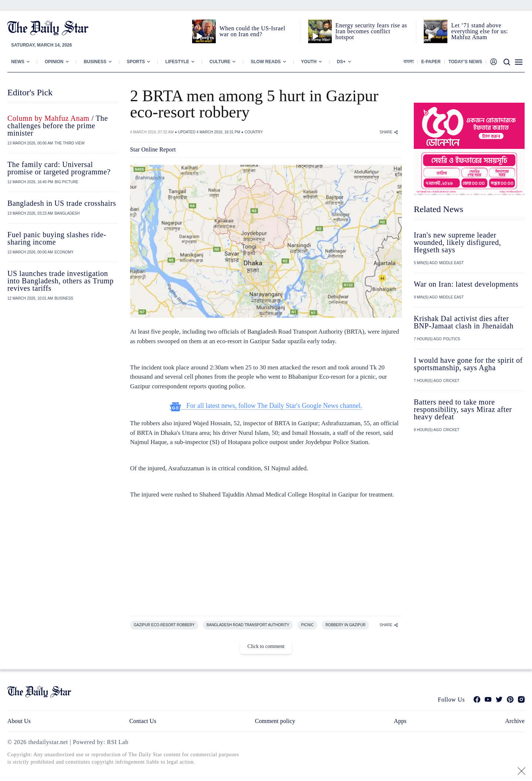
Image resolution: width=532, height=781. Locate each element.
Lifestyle (177, 62)
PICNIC (307, 625)
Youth (309, 62)
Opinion (54, 62)
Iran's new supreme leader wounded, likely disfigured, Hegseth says (457, 242)
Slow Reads (265, 62)
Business (95, 62)
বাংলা (408, 62)
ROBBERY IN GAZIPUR (346, 625)
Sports (136, 62)
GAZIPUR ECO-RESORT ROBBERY (164, 625)
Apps (400, 721)
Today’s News (465, 62)
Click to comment (266, 646)
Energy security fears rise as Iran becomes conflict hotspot (371, 31)
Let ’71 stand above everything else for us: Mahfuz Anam (480, 31)
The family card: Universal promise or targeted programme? (59, 168)
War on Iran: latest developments (466, 284)
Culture (220, 62)
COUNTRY (254, 132)
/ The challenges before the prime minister (58, 126)
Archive (515, 721)
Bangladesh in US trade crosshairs (62, 203)
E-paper (431, 62)
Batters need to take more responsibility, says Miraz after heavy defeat (463, 409)
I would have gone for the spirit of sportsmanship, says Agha (468, 364)
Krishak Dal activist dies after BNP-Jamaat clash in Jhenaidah (464, 322)
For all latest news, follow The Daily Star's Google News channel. (266, 406)
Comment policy (275, 721)
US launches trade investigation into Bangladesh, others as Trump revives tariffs (61, 281)
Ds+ (341, 62)
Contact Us (143, 721)
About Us (19, 721)
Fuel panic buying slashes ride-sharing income (57, 238)
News (18, 62)
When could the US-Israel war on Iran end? (252, 31)
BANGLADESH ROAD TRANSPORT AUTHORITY (248, 625)
